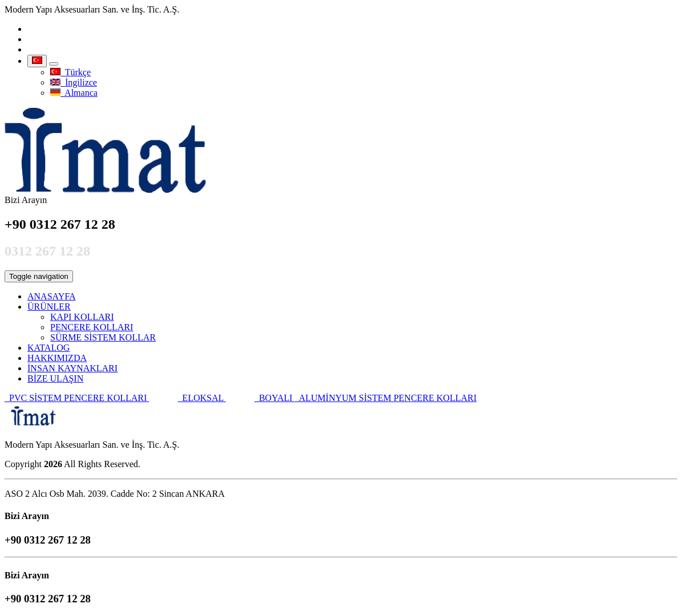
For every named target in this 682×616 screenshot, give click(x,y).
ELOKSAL (201, 398)
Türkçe (70, 72)
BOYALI (275, 398)
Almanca (74, 93)
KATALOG (49, 348)
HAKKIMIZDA (57, 358)
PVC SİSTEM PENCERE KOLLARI (77, 398)
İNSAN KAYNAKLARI (72, 368)
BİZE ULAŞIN (55, 378)
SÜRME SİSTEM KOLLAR (103, 337)
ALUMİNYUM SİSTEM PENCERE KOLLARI (386, 398)
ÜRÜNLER (49, 307)
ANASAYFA (51, 296)
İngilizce (74, 82)
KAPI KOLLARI (82, 317)
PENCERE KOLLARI (92, 327)
